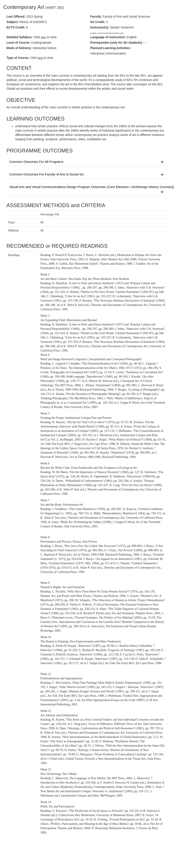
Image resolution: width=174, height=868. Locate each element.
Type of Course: (18, 58)
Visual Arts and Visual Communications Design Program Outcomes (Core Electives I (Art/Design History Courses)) (88, 190)
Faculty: (96, 17)
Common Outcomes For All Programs (87, 162)
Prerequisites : (117, 43)
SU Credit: (98, 22)
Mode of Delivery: (19, 48)
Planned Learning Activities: (111, 48)
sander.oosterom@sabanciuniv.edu (107, 33)
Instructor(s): (100, 27)
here (41, 58)
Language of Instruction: (108, 37)
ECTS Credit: (16, 27)
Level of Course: (18, 43)
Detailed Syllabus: (20, 37)
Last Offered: (16, 17)
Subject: (12, 22)
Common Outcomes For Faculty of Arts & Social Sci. (87, 175)
